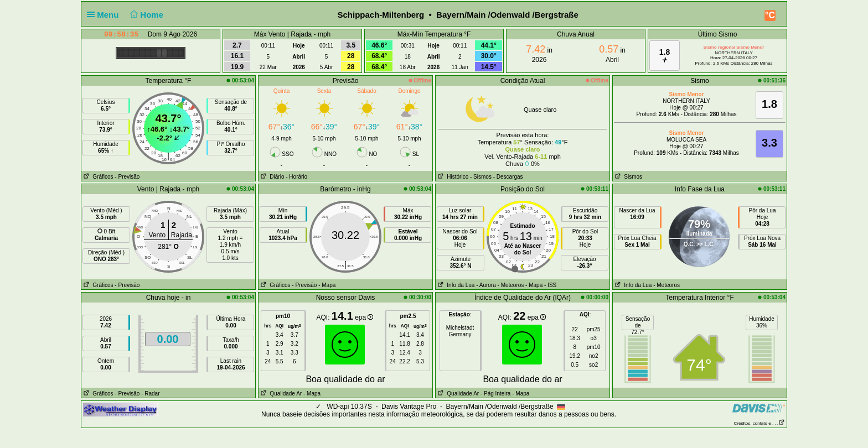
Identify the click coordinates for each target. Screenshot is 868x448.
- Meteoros (511, 285)
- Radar (150, 394)
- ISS (550, 285)
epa (364, 317)
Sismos (627, 177)
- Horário (296, 177)
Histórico (452, 177)
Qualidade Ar (280, 394)
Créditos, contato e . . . (759, 423)
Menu (105, 15)
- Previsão (127, 177)
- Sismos (481, 177)
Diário (271, 177)
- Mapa (327, 285)
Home (146, 15)
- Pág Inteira (495, 394)
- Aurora (486, 285)
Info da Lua (455, 285)
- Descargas (508, 177)
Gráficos (97, 177)
